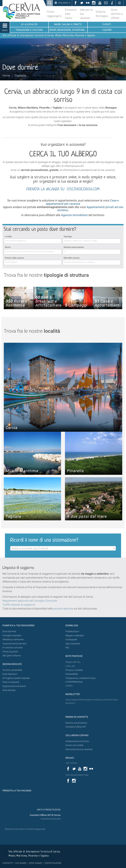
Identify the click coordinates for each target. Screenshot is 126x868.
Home (6, 75)
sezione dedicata (63, 609)
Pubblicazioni (72, 631)
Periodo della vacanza (14, 258)
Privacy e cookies (74, 670)
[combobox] (33, 241)
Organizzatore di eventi (14, 686)
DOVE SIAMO (35, 863)
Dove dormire (9, 631)
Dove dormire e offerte (117, 14)
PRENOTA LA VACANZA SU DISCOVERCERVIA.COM (63, 189)
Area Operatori (10, 674)
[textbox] (63, 548)
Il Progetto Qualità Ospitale (16, 678)
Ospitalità (20, 75)
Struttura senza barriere (74, 247)
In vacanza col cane (12, 648)
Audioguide (71, 639)
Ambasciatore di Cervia (77, 741)
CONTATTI (8, 863)
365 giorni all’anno (12, 656)
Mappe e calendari (75, 636)
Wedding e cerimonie (13, 639)
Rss (67, 648)
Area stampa (9, 690)
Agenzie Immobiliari (74, 215)
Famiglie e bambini (12, 636)
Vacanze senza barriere (14, 644)
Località (8, 236)
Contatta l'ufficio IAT (76, 727)
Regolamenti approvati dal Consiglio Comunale (30, 601)
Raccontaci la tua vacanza (79, 749)
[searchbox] (33, 241)
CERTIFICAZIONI (53, 863)
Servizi (8, 247)
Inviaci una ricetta (74, 745)
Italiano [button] (64, 3)
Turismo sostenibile (12, 670)
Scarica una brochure (76, 723)
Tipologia (68, 236)
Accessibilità (72, 674)
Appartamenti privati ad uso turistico (90, 209)
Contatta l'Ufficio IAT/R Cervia (45, 815)
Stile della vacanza (71, 258)
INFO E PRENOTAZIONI (48, 810)
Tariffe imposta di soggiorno (19, 605)
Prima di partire (10, 652)
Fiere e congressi (11, 682)
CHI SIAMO (21, 863)
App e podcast (73, 644)
